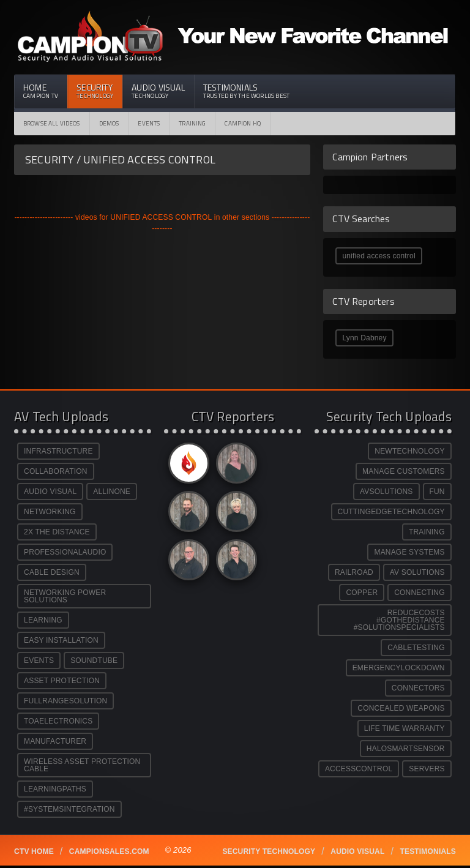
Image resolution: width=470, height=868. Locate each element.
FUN (437, 492)
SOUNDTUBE (94, 660)
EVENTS (39, 660)
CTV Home (34, 851)
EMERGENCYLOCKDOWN (399, 668)
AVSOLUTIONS (386, 492)
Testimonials (246, 91)
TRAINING (427, 532)
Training (192, 123)
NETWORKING (50, 512)
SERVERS (427, 769)
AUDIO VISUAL (50, 492)
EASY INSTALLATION (61, 640)
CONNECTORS (418, 688)
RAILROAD (354, 572)
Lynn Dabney (364, 338)
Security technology (269, 851)
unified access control (379, 256)
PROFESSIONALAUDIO (65, 552)
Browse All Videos (52, 123)
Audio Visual (158, 91)
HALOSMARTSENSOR (406, 749)
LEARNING (43, 620)
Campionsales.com (109, 851)
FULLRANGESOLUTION (65, 701)
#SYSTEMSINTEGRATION (69, 809)
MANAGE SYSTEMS (409, 552)
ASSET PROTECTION (62, 681)
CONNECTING (419, 593)
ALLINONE (112, 492)
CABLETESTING (416, 648)
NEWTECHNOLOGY (409, 451)
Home (41, 91)
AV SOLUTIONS (417, 572)
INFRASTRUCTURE (58, 451)
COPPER (362, 593)
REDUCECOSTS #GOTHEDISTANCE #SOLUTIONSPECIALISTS (399, 620)
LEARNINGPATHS (55, 789)
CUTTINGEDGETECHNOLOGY (391, 512)
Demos (109, 123)
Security (95, 91)
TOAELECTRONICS (58, 721)
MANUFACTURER (55, 741)
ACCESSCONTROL (359, 769)
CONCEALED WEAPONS (401, 708)
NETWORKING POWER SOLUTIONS (65, 596)
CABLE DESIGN (52, 572)
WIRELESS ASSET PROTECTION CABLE (82, 765)
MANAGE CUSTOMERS (404, 471)
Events (149, 123)
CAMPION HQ (243, 123)
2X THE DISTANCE (57, 532)
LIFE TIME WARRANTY (405, 728)
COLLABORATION (55, 471)
